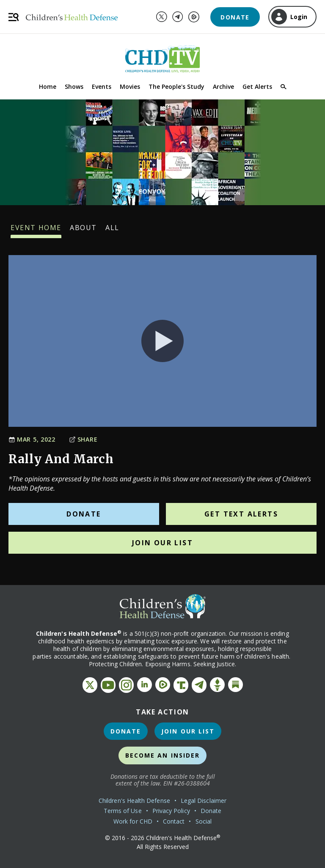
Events (102, 87)
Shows (74, 87)
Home (48, 87)
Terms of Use (123, 811)
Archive (223, 87)
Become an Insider (163, 755)
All (112, 231)
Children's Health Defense (134, 801)
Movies (130, 87)
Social (204, 821)
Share (83, 439)
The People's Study (176, 87)
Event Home (36, 231)
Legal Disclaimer (204, 801)
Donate (235, 17)
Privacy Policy (171, 811)
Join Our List (162, 543)
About (83, 231)
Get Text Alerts (241, 514)
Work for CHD (133, 821)
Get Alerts (257, 87)
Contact (174, 821)
